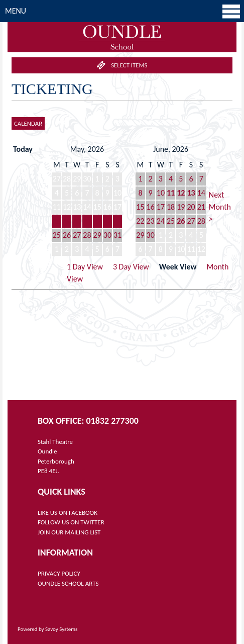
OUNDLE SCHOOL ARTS (68, 583)
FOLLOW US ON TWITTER (71, 522)
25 (57, 235)
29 (97, 235)
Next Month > (220, 207)
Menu (123, 11)
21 (87, 221)
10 (161, 193)
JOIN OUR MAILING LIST (69, 532)
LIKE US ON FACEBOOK (68, 513)
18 (57, 221)
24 (117, 221)
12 (181, 193)
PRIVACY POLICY (59, 573)
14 (201, 193)
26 (67, 235)
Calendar (28, 123)
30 (107, 235)
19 (67, 221)
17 (161, 207)
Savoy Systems (61, 629)
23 (107, 221)
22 (97, 221)
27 (77, 235)
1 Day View (85, 267)
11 (171, 193)
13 (191, 193)
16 (151, 207)
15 (140, 207)
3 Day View (131, 267)
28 (87, 235)
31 (117, 235)
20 (77, 221)
